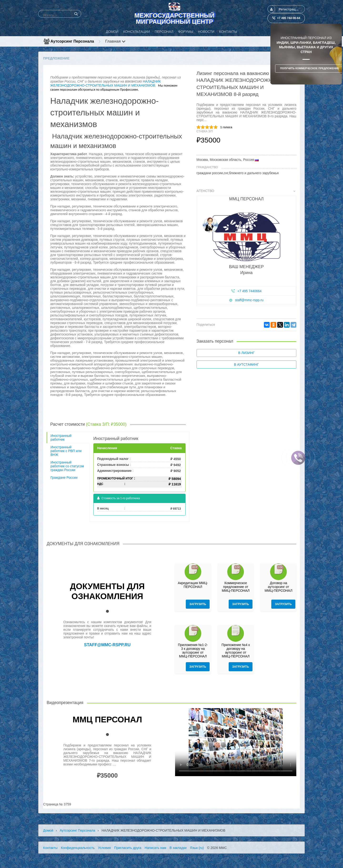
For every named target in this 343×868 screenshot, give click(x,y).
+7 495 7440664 (250, 291)
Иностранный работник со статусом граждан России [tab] (67, 466)
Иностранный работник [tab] (61, 438)
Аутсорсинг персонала (72, 41)
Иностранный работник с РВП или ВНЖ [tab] (66, 451)
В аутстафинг (246, 365)
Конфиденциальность (78, 848)
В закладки (178, 848)
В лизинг (246, 353)
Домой (48, 830)
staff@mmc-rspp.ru (249, 300)
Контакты (50, 848)
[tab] (246, 249)
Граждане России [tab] (64, 478)
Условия (104, 848)
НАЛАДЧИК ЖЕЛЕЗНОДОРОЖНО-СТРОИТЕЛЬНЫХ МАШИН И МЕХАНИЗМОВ (106, 83)
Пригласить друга (128, 848)
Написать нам (155, 848)
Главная (116, 41)
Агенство (246, 191)
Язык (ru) (197, 848)
